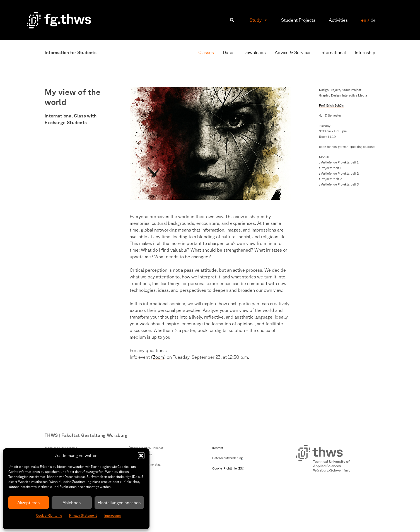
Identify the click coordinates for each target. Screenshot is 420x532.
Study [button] (259, 20)
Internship (365, 52)
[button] (141, 456)
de (373, 20)
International (333, 52)
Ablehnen (72, 503)
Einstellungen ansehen (119, 503)
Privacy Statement (83, 515)
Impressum (113, 515)
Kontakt (218, 448)
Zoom (158, 357)
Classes (206, 52)
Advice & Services (293, 52)
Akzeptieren (29, 503)
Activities (338, 20)
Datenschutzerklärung (227, 458)
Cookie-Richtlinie (49, 515)
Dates (229, 52)
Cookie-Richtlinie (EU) (228, 468)
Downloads (255, 52)
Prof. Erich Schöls (331, 105)
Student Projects (298, 20)
